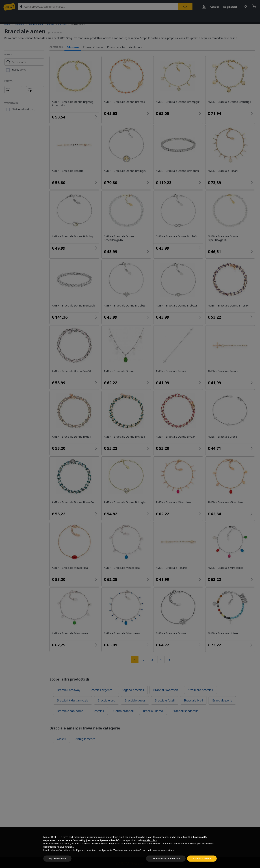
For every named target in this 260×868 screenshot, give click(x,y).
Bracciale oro (106, 700)
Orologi (170, 17)
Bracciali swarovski (166, 690)
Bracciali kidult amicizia (73, 700)
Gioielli (187, 17)
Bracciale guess (135, 700)
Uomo (80, 17)
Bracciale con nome (70, 711)
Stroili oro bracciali (201, 690)
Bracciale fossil (165, 700)
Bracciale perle (222, 700)
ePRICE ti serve (130, 864)
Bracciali (62, 24)
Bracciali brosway (69, 690)
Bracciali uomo (153, 711)
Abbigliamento (43, 17)
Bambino (98, 17)
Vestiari (153, 17)
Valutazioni (135, 47)
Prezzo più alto (116, 47)
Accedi (213, 7)
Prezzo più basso (93, 47)
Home (7, 24)
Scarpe (116, 17)
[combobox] (101, 7)
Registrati (229, 7)
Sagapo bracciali (133, 690)
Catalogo (19, 24)
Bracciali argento (101, 690)
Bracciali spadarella (185, 711)
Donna (64, 17)
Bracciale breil (193, 700)
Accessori (134, 17)
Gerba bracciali (123, 711)
